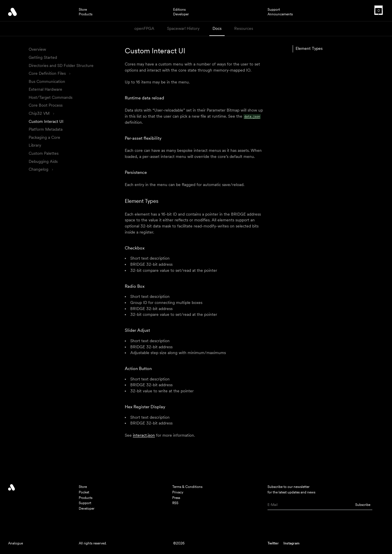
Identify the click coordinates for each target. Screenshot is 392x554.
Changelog (41, 169)
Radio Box (135, 286)
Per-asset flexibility (143, 138)
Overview (37, 49)
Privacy (178, 492)
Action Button (138, 368)
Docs (217, 28)
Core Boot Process (46, 105)
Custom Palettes (44, 153)
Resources (244, 28)
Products (86, 14)
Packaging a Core (44, 137)
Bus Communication (47, 81)
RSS (175, 503)
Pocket (84, 492)
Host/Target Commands (51, 97)
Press (176, 498)
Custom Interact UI (46, 121)
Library (35, 145)
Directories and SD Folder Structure (61, 65)
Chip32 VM (41, 113)
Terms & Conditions (187, 487)
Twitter (273, 543)
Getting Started (43, 57)
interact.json (144, 435)
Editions (179, 10)
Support (274, 10)
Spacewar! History (183, 28)
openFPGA (144, 28)
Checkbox (135, 248)
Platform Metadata (46, 129)
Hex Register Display (145, 407)
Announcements (280, 14)
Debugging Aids (43, 161)
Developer (181, 14)
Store (83, 10)
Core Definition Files (49, 73)
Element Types (142, 201)
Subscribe (363, 505)
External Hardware (45, 89)
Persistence (136, 172)
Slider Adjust (137, 330)
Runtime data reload (144, 98)
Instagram (291, 543)
